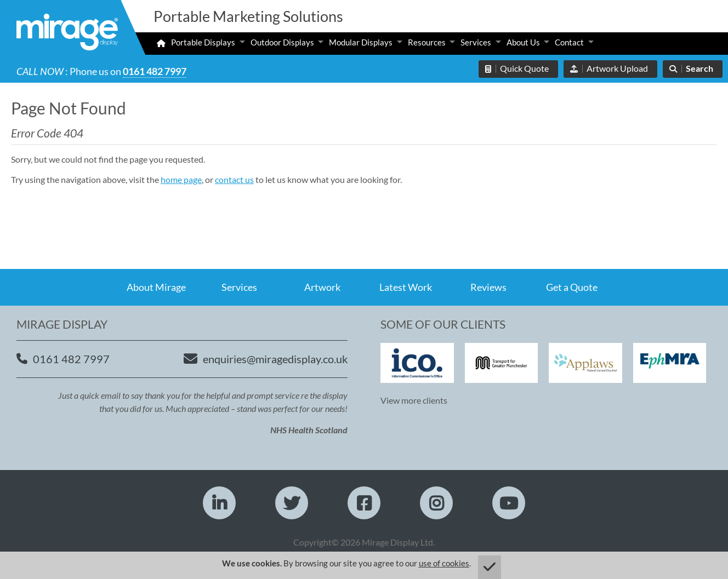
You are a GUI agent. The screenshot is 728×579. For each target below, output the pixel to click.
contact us (234, 179)
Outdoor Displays (282, 42)
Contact (569, 42)
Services (476, 42)
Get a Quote (572, 287)
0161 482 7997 (155, 71)
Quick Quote (524, 68)
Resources (427, 42)
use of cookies (444, 563)
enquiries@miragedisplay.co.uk (275, 359)
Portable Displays (203, 42)
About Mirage (156, 287)
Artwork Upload (617, 68)
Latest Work (406, 287)
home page (181, 179)
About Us (523, 42)
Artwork (322, 287)
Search (699, 68)
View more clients (414, 400)
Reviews (488, 287)
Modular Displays (361, 42)
